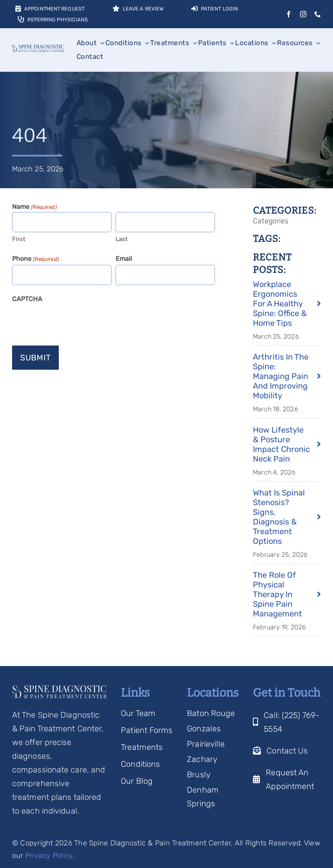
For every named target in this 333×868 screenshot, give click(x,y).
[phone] (318, 14)
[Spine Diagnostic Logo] (38, 49)
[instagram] (303, 14)
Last (122, 239)
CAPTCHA (27, 299)
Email (124, 259)
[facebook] (289, 14)
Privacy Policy (49, 856)
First (19, 239)
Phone (35, 259)
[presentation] (73, 321)
